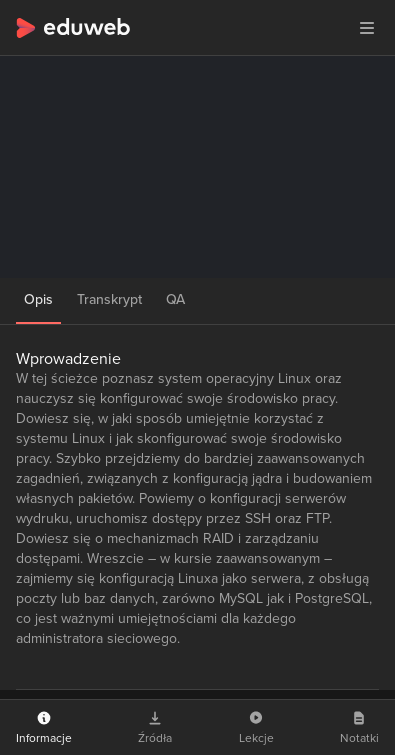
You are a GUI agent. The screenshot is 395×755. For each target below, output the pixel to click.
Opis (38, 299)
